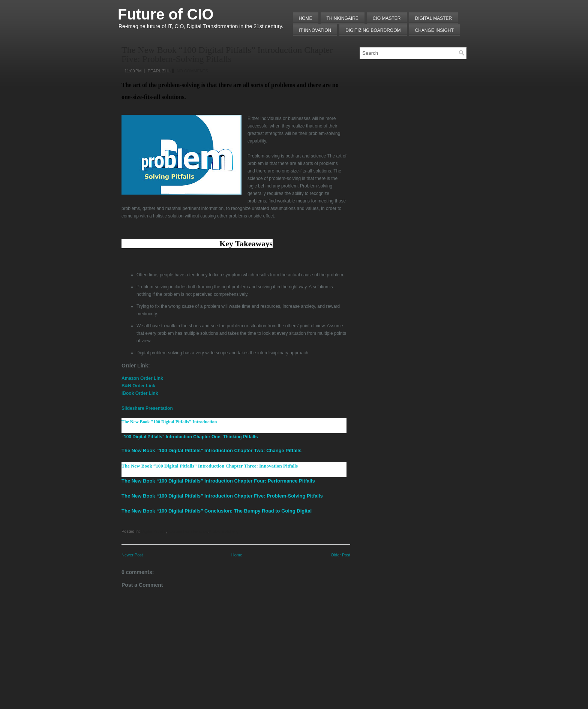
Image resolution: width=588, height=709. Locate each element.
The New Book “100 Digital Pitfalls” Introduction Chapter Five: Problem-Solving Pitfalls (227, 54)
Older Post (340, 555)
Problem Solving (223, 531)
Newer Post (132, 555)
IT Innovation (315, 30)
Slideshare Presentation (147, 408)
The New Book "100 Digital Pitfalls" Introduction (169, 422)
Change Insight (434, 30)
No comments (192, 71)
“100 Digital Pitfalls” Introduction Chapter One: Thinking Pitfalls (190, 437)
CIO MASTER (387, 18)
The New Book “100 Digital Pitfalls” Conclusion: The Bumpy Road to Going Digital (217, 511)
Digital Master (434, 18)
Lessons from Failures (187, 531)
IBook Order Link (140, 393)
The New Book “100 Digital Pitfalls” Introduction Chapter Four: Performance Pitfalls (218, 481)
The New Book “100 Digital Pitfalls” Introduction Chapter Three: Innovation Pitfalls (210, 466)
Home (306, 18)
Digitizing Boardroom (373, 30)
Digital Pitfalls (153, 531)
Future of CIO (166, 14)
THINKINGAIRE (343, 18)
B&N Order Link (138, 386)
